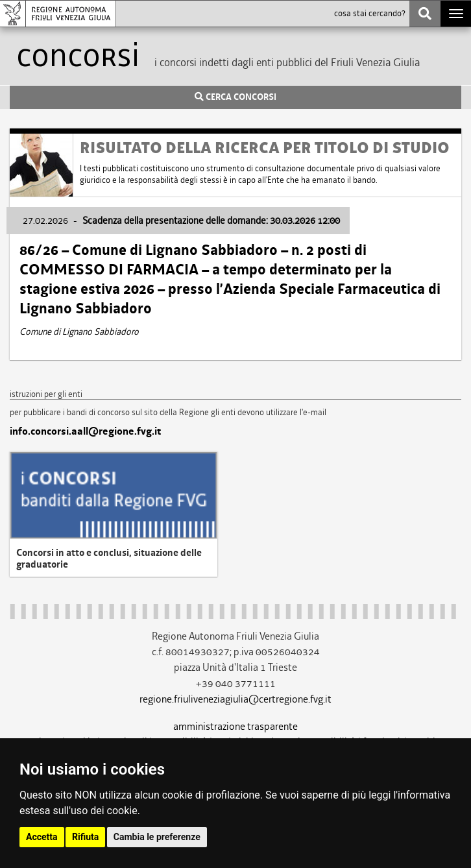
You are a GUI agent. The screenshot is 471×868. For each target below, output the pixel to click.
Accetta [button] (42, 837)
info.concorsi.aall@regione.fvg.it (85, 431)
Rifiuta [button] (85, 837)
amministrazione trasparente (235, 726)
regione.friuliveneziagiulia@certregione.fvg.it (235, 699)
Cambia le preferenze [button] (157, 837)
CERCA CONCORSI (235, 97)
